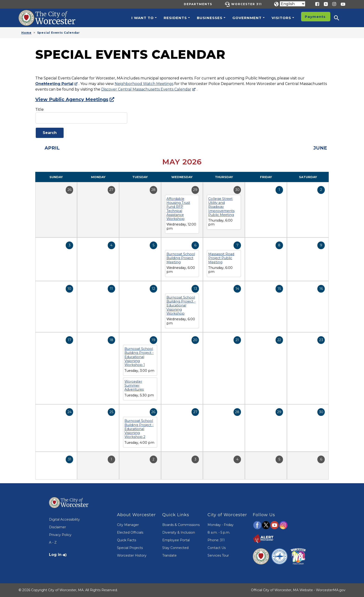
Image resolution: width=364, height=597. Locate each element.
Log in (55, 555)
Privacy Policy (60, 535)
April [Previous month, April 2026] (52, 148)
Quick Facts (127, 540)
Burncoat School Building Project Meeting (181, 258)
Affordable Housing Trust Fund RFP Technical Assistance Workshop (178, 209)
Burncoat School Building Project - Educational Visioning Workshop (181, 305)
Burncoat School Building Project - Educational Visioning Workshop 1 (139, 357)
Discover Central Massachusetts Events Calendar (146, 89)
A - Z (53, 542)
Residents (175, 18)
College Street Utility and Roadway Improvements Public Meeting (221, 207)
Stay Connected (175, 548)
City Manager (128, 525)
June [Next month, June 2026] (320, 148)
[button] (340, 18)
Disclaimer (57, 527)
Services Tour (218, 555)
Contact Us (217, 548)
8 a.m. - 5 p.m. (219, 532)
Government (247, 18)
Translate (169, 555)
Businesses (210, 18)
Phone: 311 (216, 540)
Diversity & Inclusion (179, 532)
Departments (198, 4)
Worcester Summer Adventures (134, 386)
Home (26, 33)
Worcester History (132, 555)
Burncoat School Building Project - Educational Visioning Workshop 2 (139, 429)
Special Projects (130, 548)
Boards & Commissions (181, 525)
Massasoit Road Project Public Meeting (221, 258)
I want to (143, 18)
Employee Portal (176, 540)
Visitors (281, 18)
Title (39, 109)
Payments (315, 17)
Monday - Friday (221, 525)
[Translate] (292, 4)
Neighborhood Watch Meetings (144, 84)
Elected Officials (130, 532)
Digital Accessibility (64, 519)
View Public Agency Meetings (72, 99)
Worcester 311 (247, 4)
